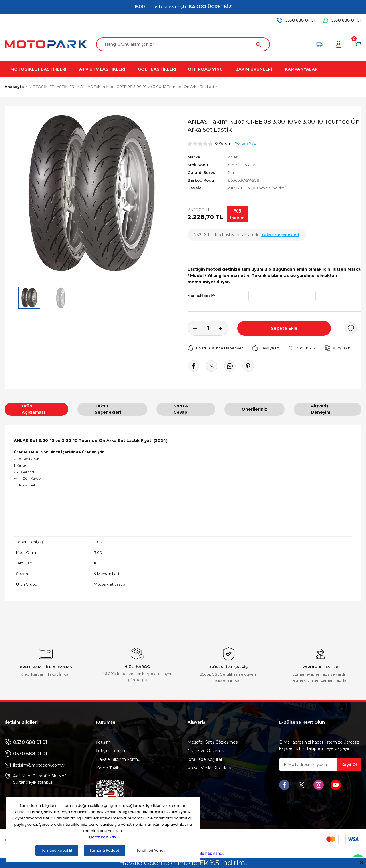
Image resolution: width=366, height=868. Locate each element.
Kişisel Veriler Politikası (210, 768)
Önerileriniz (254, 409)
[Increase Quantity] (224, 328)
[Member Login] (339, 44)
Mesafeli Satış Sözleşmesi (213, 742)
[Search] (183, 44)
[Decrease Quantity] (192, 328)
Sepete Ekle (284, 328)
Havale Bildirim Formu (118, 759)
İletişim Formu (111, 751)
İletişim (103, 742)
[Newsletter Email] (320, 765)
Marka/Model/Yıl (203, 296)
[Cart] (358, 44)
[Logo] (46, 44)
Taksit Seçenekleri (108, 409)
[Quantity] (208, 328)
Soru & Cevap (181, 409)
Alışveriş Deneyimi (321, 409)
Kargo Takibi (108, 768)
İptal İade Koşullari (205, 759)
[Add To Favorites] (351, 328)
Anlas (233, 157)
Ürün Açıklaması (33, 409)
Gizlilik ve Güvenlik (206, 751)
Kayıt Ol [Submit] (349, 765)
